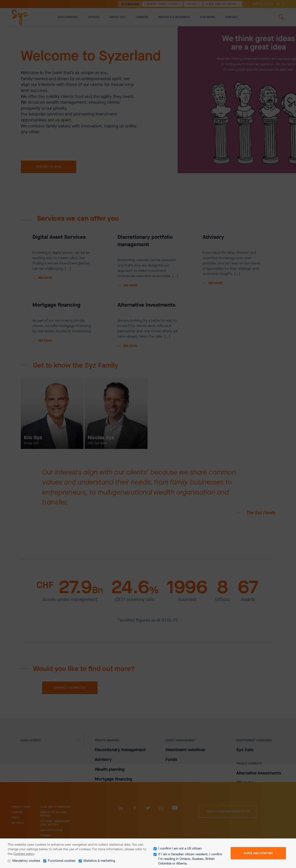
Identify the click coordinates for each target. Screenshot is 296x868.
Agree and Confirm (258, 853)
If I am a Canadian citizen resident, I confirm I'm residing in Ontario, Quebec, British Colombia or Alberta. (190, 859)
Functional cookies (62, 861)
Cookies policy (24, 854)
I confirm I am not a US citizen (180, 848)
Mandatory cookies (26, 861)
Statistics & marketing (99, 861)
